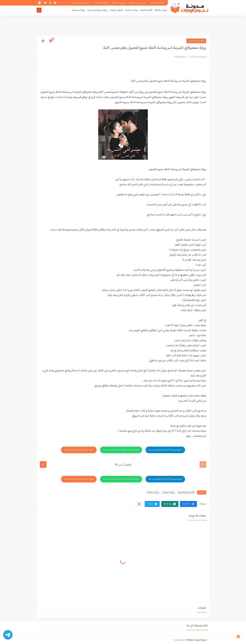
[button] (188, 504)
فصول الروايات (116, 10)
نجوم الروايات (180, 640)
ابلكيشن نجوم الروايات (81, 3)
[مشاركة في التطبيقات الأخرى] (139, 504)
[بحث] (39, 10)
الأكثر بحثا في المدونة (196, 41)
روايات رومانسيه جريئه (97, 10)
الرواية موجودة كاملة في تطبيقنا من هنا (79, 450)
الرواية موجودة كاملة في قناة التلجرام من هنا (165, 450)
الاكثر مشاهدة (146, 10)
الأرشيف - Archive (100, 3)
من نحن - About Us (138, 3)
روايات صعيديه (78, 10)
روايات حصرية (132, 10)
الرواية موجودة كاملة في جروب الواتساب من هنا (121, 450)
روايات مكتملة (161, 10)
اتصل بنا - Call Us (119, 3)
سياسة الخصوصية (157, 3)
